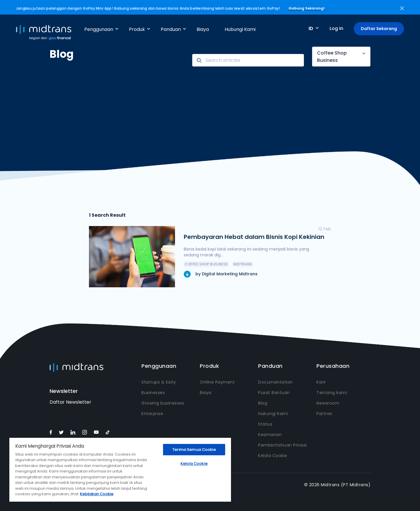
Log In (336, 28)
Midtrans (243, 264)
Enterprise (152, 414)
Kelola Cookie (273, 456)
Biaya (203, 29)
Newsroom (328, 403)
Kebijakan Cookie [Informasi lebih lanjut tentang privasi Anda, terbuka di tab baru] (97, 494)
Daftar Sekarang (379, 29)
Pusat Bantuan (274, 393)
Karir (321, 382)
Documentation (275, 382)
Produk (137, 29)
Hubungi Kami (240, 29)
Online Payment (217, 382)
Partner (324, 414)
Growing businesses (163, 403)
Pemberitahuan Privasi (282, 445)
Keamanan (270, 435)
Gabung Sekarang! (307, 8)
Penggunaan (99, 29)
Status (265, 424)
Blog (263, 403)
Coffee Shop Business (332, 57)
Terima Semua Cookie (194, 450)
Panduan (171, 29)
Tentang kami (332, 393)
